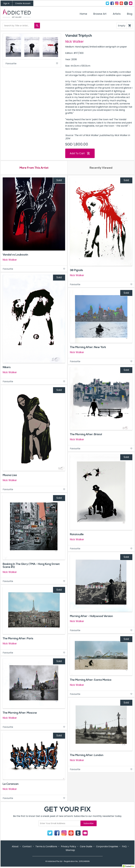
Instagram (117, 3)
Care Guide (86, 847)
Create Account (23, 3)
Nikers (7, 368)
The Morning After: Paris (18, 639)
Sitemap (70, 850)
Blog (130, 14)
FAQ (124, 847)
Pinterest (121, 3)
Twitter (107, 3)
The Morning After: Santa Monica (91, 680)
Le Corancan (11, 784)
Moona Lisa (10, 476)
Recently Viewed (101, 168)
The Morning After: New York (88, 347)
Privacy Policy (68, 847)
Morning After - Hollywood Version (91, 617)
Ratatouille (77, 535)
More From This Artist (34, 168)
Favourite (32, 64)
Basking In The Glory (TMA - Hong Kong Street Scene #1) (31, 566)
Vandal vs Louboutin (15, 255)
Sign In (6, 3)
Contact (131, 3)
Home (83, 14)
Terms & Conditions (46, 847)
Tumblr (126, 3)
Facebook (112, 3)
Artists (117, 14)
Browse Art (100, 14)
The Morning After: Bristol (86, 435)
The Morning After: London (87, 756)
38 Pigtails (76, 270)
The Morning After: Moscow (20, 713)
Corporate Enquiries (107, 847)
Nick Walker (74, 42)
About (15, 847)
